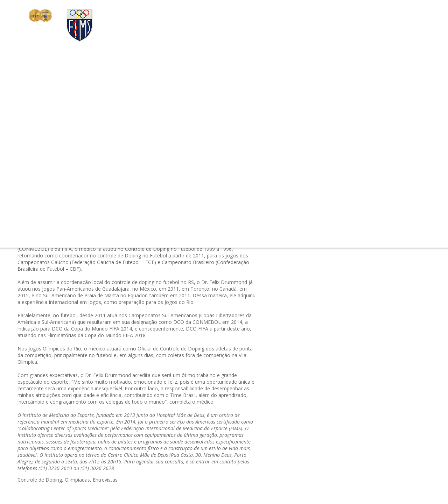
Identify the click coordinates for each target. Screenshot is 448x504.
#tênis (346, 177)
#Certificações (360, 102)
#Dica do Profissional (322, 194)
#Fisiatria (401, 127)
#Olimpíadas (393, 102)
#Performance (373, 177)
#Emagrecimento (317, 177)
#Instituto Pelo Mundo (377, 169)
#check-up (309, 127)
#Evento (326, 144)
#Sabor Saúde (354, 144)
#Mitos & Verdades (403, 135)
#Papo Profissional (319, 102)
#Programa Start (369, 118)
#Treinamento (391, 152)
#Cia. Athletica (314, 152)
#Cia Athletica (407, 118)
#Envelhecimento (352, 152)
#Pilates (307, 160)
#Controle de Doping (321, 202)
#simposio (341, 135)
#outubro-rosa (383, 186)
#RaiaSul (378, 127)
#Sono (356, 186)
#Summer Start (366, 160)
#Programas (312, 135)
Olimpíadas (77, 480)
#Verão (306, 144)
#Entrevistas (411, 194)
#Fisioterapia (363, 110)
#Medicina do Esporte (322, 118)
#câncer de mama (344, 127)
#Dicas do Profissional (323, 169)
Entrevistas (105, 480)
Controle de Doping (40, 480)
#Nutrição (367, 135)
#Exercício (334, 110)
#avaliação (385, 144)
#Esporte (359, 194)
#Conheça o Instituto (321, 186)
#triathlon (309, 110)
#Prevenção (332, 160)
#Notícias (383, 194)
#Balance (359, 202)
